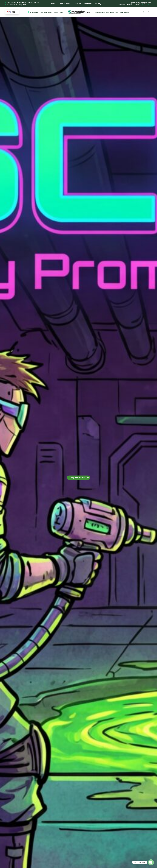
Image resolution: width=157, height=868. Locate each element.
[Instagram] (146, 5)
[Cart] (151, 12)
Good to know (64, 4)
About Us (77, 4)
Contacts (88, 4)
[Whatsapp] (148, 5)
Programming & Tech (101, 12)
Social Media (59, 12)
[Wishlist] (149, 12)
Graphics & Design (46, 12)
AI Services (114, 12)
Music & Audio (124, 12)
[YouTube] (151, 5)
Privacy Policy (101, 4)
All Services (33, 12)
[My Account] (146, 12)
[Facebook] (143, 5)
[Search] (144, 12)
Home (53, 4)
